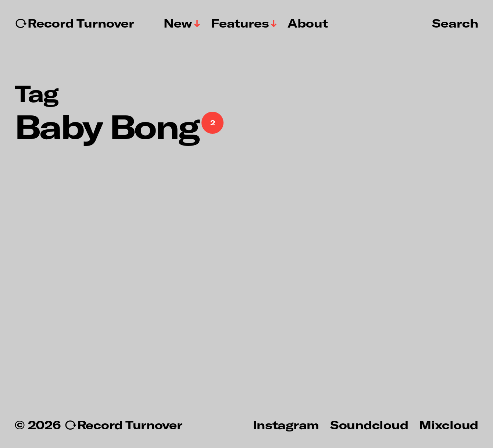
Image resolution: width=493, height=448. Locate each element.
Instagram (286, 424)
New (178, 23)
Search (455, 23)
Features (240, 23)
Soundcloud (369, 424)
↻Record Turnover (74, 23)
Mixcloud (449, 424)
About (308, 23)
